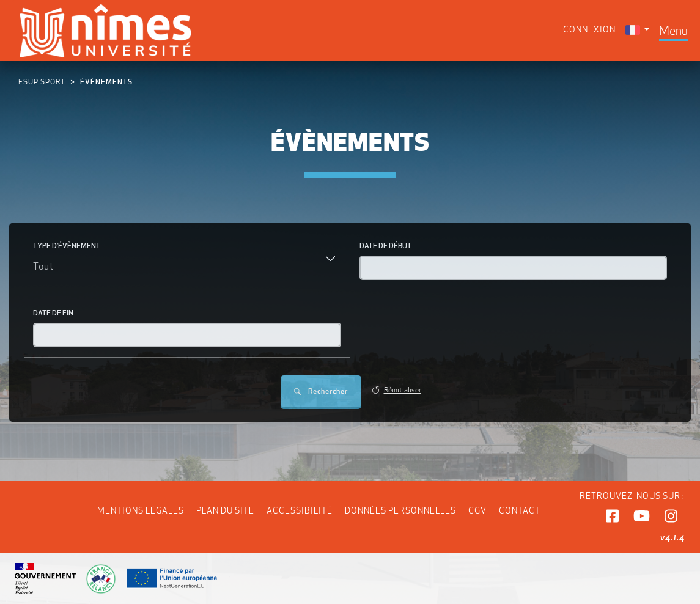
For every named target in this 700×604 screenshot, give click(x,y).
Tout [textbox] (43, 266)
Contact (520, 510)
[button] (612, 517)
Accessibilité (300, 510)
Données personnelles (400, 510)
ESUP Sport (42, 82)
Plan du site (225, 510)
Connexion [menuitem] (589, 29)
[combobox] (187, 267)
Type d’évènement (67, 245)
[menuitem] (637, 30)
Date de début (385, 245)
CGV (477, 510)
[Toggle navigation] (673, 31)
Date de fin (53, 313)
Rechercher (321, 391)
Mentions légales (141, 510)
